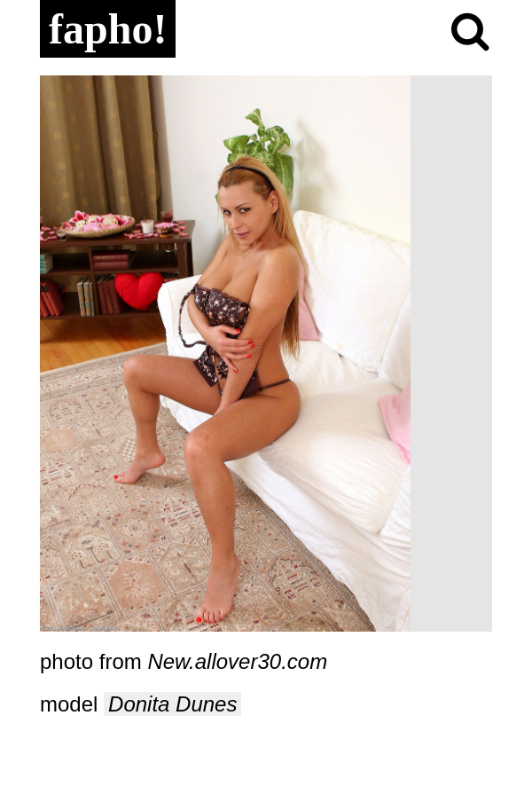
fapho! (108, 29)
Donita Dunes (172, 704)
